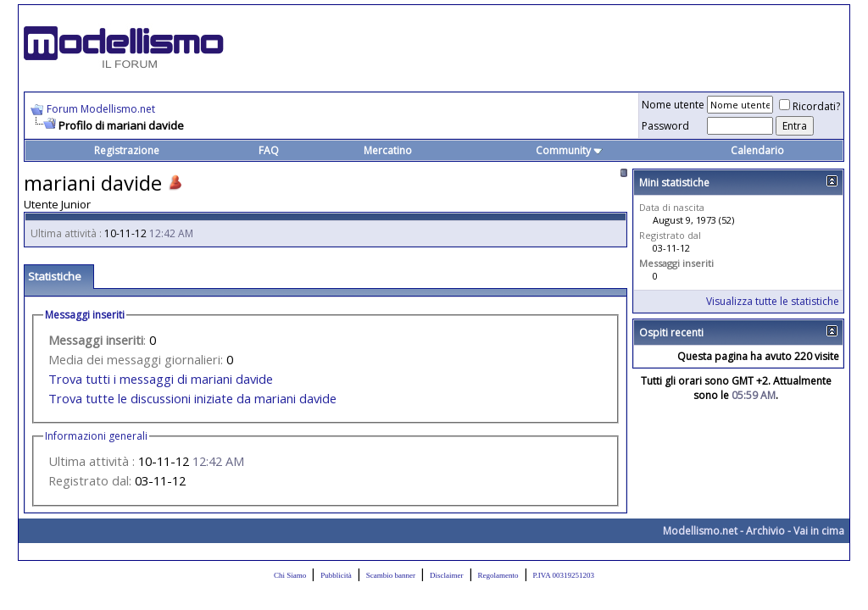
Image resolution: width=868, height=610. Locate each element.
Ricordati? (810, 106)
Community (569, 150)
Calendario (757, 150)
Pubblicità (336, 575)
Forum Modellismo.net (101, 109)
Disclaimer (447, 575)
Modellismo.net (700, 531)
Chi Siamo (290, 575)
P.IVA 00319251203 (564, 575)
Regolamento (498, 575)
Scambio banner (391, 575)
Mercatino (388, 150)
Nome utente (673, 105)
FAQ (269, 150)
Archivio (765, 531)
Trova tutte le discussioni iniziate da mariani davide (192, 398)
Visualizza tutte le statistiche (773, 301)
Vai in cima (819, 531)
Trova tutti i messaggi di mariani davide (161, 379)
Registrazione (127, 150)
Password (665, 126)
